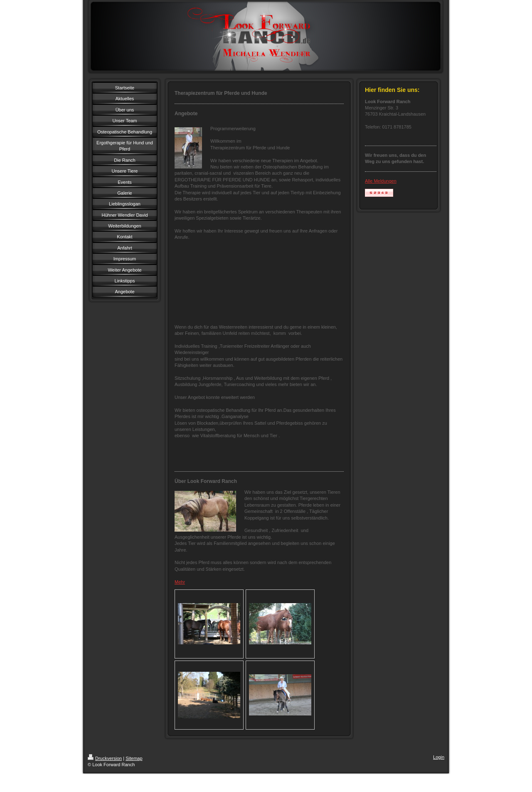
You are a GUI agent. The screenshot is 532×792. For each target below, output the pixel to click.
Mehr (180, 582)
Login (439, 757)
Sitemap (134, 758)
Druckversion (105, 758)
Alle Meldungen (381, 181)
